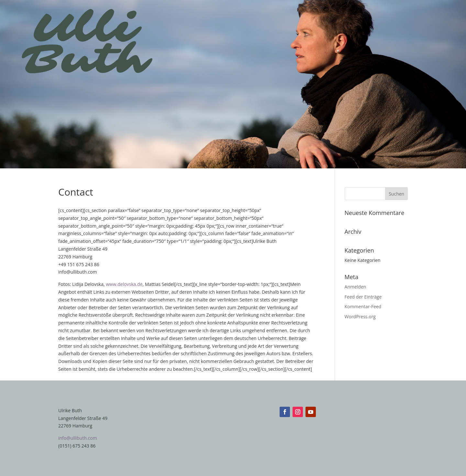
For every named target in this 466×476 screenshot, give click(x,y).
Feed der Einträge (363, 297)
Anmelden (355, 287)
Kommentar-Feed (363, 306)
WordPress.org (360, 317)
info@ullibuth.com (78, 438)
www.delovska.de (124, 284)
